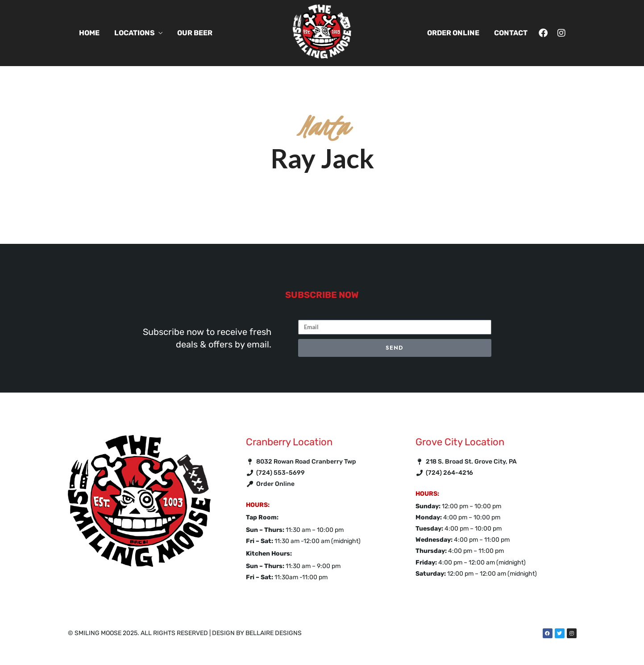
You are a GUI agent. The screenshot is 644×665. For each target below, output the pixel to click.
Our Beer (195, 33)
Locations (135, 33)
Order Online (453, 33)
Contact (511, 33)
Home (89, 33)
